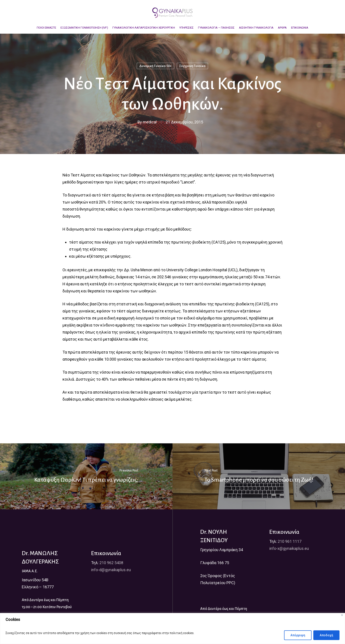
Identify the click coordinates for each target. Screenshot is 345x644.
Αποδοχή (326, 635)
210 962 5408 (111, 563)
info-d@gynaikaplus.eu (111, 570)
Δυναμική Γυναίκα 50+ (155, 66)
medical (150, 122)
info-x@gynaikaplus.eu (289, 548)
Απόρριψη (298, 635)
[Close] (342, 615)
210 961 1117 (290, 541)
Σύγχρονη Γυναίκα (192, 66)
